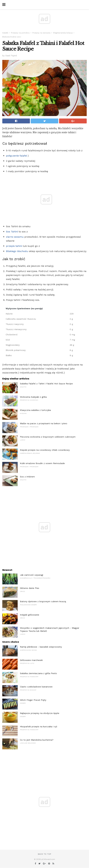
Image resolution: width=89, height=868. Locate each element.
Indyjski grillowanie (30, 615)
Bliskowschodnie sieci (12, 37)
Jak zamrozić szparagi (32, 575)
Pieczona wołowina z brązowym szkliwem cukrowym (48, 437)
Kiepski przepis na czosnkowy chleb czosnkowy (45, 450)
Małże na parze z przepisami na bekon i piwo (44, 423)
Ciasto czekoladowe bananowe (36, 687)
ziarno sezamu (15, 237)
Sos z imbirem (27, 477)
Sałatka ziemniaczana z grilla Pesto (38, 673)
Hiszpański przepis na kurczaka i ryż (39, 727)
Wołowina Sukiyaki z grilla (33, 397)
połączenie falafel (16, 156)
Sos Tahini (12, 232)
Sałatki (5, 33)
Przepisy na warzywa (41, 33)
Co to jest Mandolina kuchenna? (37, 740)
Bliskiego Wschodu (17, 251)
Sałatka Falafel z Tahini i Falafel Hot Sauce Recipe (46, 384)
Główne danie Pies (30, 588)
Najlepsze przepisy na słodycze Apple (40, 713)
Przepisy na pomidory (20, 33)
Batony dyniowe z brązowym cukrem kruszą (43, 601)
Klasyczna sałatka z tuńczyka (35, 410)
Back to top (44, 854)
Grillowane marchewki (31, 660)
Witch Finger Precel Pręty (33, 700)
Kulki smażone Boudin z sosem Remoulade (42, 463)
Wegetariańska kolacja (63, 33)
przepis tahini (14, 246)
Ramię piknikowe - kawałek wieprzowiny (41, 647)
